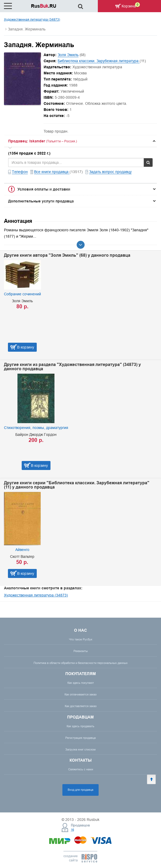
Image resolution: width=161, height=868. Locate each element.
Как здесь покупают (81, 683)
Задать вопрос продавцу (110, 172)
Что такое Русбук (81, 639)
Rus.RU (44, 6)
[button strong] (80, 141)
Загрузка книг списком (80, 749)
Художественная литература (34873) (32, 19)
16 (72, 830)
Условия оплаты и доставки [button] (44, 189)
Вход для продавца (80, 790)
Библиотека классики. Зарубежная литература (99, 61)
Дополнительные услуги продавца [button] (41, 201)
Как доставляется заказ (81, 706)
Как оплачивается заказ (80, 694)
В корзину (26, 347)
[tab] (80, 141)
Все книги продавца (52, 172)
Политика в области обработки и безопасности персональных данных (81, 663)
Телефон (20, 172)
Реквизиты (81, 651)
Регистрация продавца (80, 738)
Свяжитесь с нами (81, 769)
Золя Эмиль (68, 55)
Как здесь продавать (80, 726)
